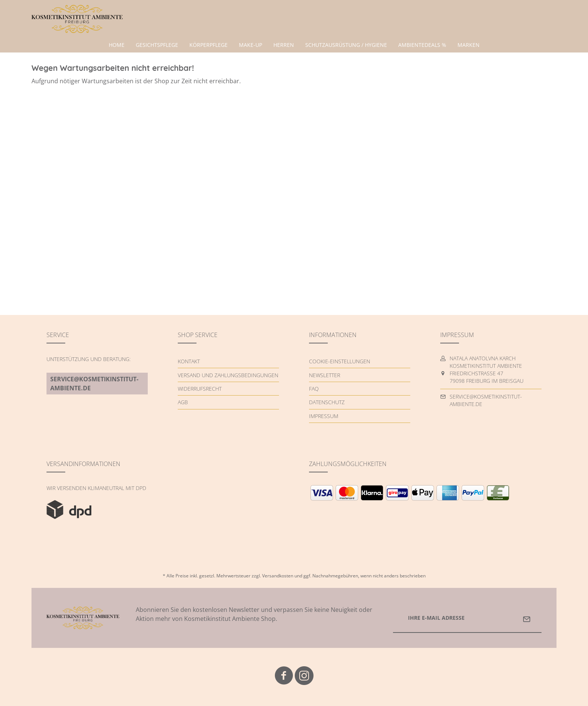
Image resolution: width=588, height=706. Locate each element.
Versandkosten (278, 576)
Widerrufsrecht (200, 389)
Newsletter (325, 375)
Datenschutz (327, 402)
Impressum (324, 416)
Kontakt (189, 361)
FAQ (314, 389)
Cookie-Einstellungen (340, 361)
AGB (183, 402)
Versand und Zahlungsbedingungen (228, 375)
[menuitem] (117, 45)
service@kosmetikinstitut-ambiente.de (94, 384)
